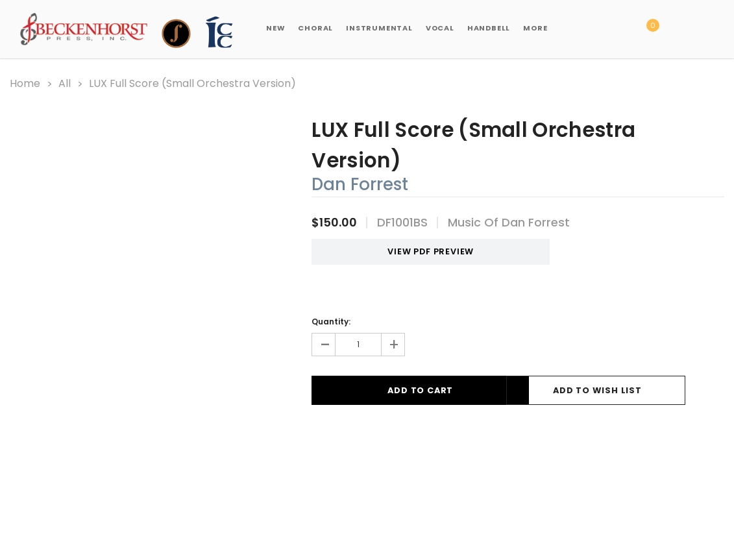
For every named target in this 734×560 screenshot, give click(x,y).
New (275, 28)
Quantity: (331, 321)
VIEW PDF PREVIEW (410, 251)
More (535, 28)
